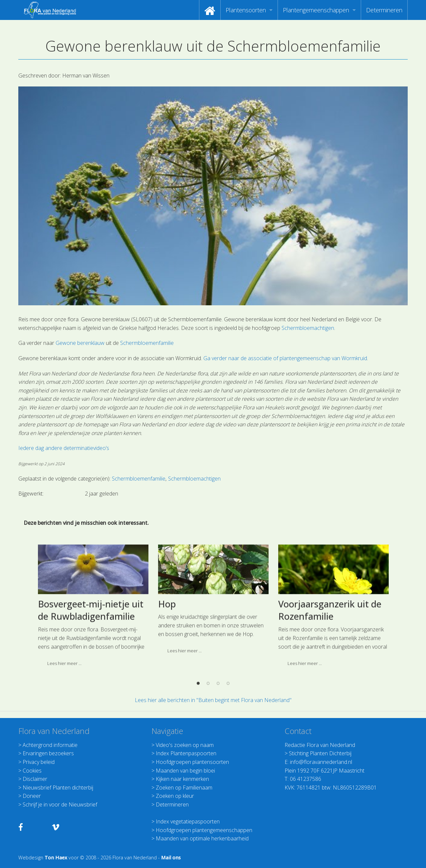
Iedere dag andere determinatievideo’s (64, 448)
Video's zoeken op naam (185, 745)
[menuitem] (210, 10)
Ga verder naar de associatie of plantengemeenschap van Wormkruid (285, 358)
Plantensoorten (246, 10)
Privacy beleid (39, 762)
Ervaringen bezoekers (48, 753)
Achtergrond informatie (50, 745)
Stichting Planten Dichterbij (320, 753)
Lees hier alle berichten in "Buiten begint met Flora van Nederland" (213, 700)
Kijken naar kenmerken (182, 779)
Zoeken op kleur (175, 796)
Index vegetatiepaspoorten (188, 821)
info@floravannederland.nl (321, 762)
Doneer (32, 796)
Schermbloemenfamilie (147, 343)
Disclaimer (35, 779)
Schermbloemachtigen (308, 328)
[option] (213, 689)
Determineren (384, 10)
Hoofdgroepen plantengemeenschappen (204, 830)
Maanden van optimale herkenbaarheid (202, 838)
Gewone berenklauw (80, 343)
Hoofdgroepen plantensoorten (192, 762)
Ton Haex (56, 858)
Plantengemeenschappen (316, 10)
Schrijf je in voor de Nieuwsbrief (60, 804)
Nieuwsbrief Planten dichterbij (58, 788)
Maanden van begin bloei (185, 771)
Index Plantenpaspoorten (186, 753)
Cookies (32, 771)
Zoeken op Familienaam (184, 788)
